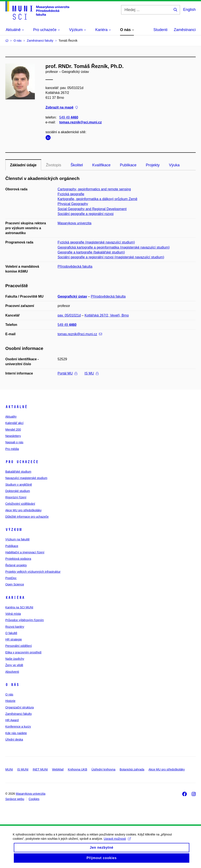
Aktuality (11, 417)
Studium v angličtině (19, 485)
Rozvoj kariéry (15, 627)
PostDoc (11, 578)
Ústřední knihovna (103, 769)
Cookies (34, 799)
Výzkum (14, 530)
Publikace (128, 165)
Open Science (15, 584)
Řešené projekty (16, 565)
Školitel (77, 165)
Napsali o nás (14, 442)
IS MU (91, 373)
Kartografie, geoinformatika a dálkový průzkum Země (97, 199)
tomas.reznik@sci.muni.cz (81, 122)
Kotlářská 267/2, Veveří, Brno (107, 315)
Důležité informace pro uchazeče (27, 517)
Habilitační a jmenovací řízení (25, 552)
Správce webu (15, 799)
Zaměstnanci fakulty (19, 714)
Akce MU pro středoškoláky (23, 510)
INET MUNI (40, 769)
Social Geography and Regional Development (92, 209)
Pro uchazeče (22, 462)
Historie (10, 701)
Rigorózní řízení (16, 497)
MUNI (9, 769)
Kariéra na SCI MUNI (19, 607)
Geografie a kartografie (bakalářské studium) (91, 252)
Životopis (54, 165)
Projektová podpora (18, 559)
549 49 (69, 117)
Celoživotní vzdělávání (20, 504)
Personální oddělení (19, 646)
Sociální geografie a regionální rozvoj (86, 214)
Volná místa (13, 614)
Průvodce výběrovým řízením (25, 620)
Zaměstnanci (185, 30)
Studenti (160, 30)
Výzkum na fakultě (17, 539)
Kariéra (15, 598)
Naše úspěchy (15, 659)
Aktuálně (16, 407)
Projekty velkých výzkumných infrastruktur (33, 572)
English (189, 10)
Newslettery (13, 436)
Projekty (153, 165)
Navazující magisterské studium (26, 478)
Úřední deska (14, 739)
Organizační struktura (20, 707)
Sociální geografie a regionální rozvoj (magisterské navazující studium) (111, 257)
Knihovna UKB (77, 769)
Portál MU (67, 373)
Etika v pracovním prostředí (23, 652)
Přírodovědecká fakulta (75, 266)
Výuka (174, 165)
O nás (12, 685)
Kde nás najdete (16, 733)
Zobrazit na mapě (62, 108)
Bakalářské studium (18, 472)
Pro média (12, 449)
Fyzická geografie (71, 194)
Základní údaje (23, 165)
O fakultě (11, 633)
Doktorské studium (18, 491)
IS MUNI (23, 769)
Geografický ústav (72, 296)
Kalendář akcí (14, 423)
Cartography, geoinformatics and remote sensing (94, 189)
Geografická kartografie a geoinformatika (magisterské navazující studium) (114, 247)
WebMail (58, 769)
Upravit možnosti (117, 843)
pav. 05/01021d (69, 315)
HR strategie (14, 639)
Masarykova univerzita (74, 223)
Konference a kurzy (18, 727)
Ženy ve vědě (14, 665)
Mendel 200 (13, 430)
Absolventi (12, 672)
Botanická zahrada (132, 769)
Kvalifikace (101, 165)
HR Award (12, 720)
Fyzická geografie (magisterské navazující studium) (96, 242)
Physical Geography (73, 204)
